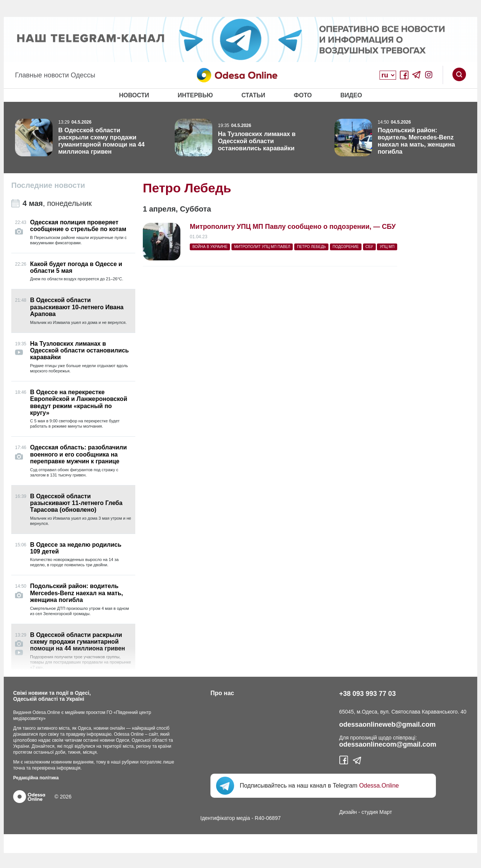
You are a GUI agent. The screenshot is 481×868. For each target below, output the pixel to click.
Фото (303, 95)
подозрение (346, 247)
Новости (134, 95)
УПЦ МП (387, 247)
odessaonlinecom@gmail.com (388, 744)
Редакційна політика (36, 778)
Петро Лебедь (311, 247)
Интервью (195, 95)
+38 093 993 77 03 (368, 694)
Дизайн (348, 812)
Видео (351, 95)
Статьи (253, 95)
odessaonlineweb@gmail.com (388, 724)
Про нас (222, 693)
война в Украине (210, 247)
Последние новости (48, 185)
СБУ (369, 247)
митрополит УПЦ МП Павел (262, 247)
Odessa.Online (379, 786)
